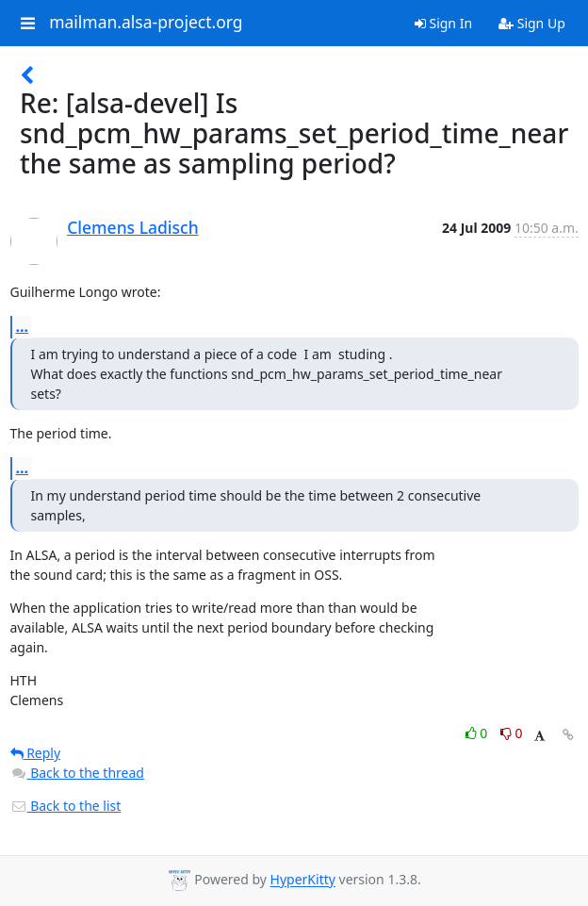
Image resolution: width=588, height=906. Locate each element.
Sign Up (532, 23)
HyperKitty (303, 880)
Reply (36, 753)
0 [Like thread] (478, 733)
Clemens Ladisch (133, 227)
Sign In (443, 23)
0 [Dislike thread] (512, 733)
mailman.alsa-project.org (146, 23)
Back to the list (66, 806)
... (23, 326)
